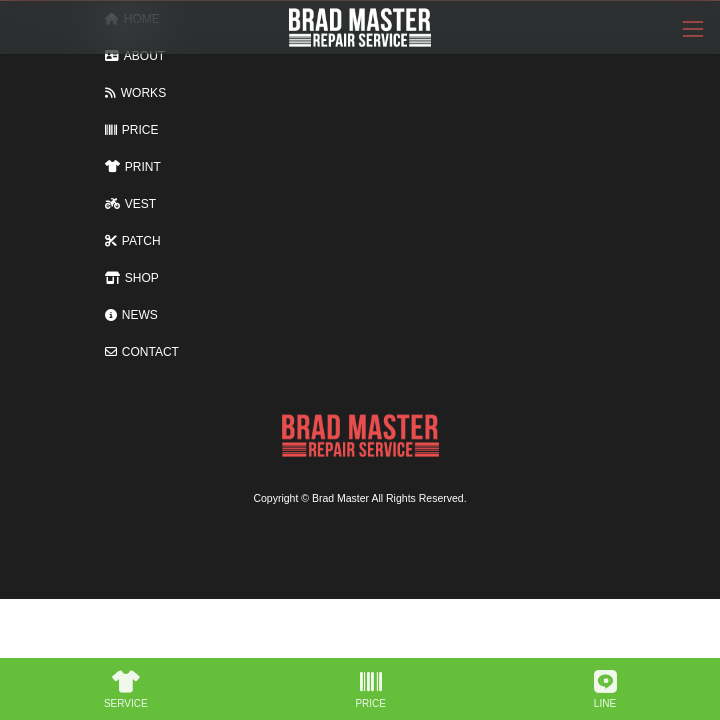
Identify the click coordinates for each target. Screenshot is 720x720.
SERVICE (126, 690)
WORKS (135, 93)
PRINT (133, 167)
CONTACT (142, 352)
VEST (130, 204)
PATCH (133, 241)
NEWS (131, 315)
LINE (605, 690)
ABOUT (135, 56)
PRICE (131, 130)
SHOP (132, 278)
